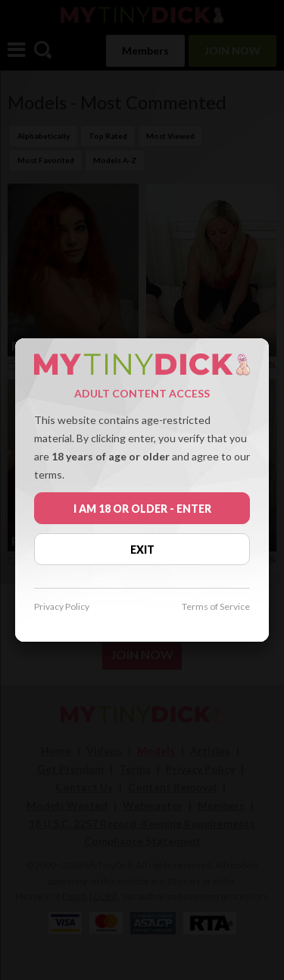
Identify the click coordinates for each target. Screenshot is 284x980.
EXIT (142, 550)
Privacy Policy (62, 607)
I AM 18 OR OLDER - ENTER (142, 509)
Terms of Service (216, 607)
